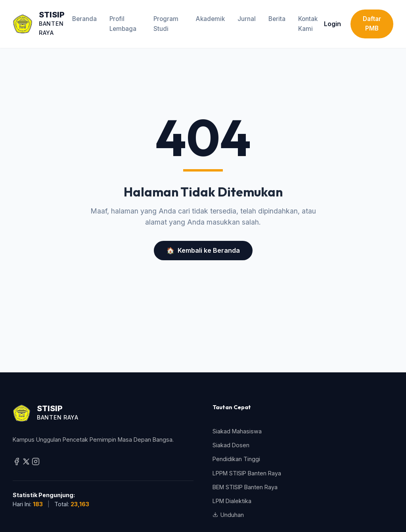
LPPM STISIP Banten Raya (247, 473)
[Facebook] (17, 463)
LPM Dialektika (232, 501)
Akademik (210, 19)
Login (332, 24)
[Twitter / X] (27, 463)
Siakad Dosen (231, 445)
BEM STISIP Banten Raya (245, 487)
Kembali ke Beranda (203, 251)
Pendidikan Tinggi (236, 459)
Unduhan (228, 515)
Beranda (84, 19)
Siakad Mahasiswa (237, 431)
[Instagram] (36, 463)
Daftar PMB (372, 24)
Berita (277, 19)
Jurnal (247, 19)
